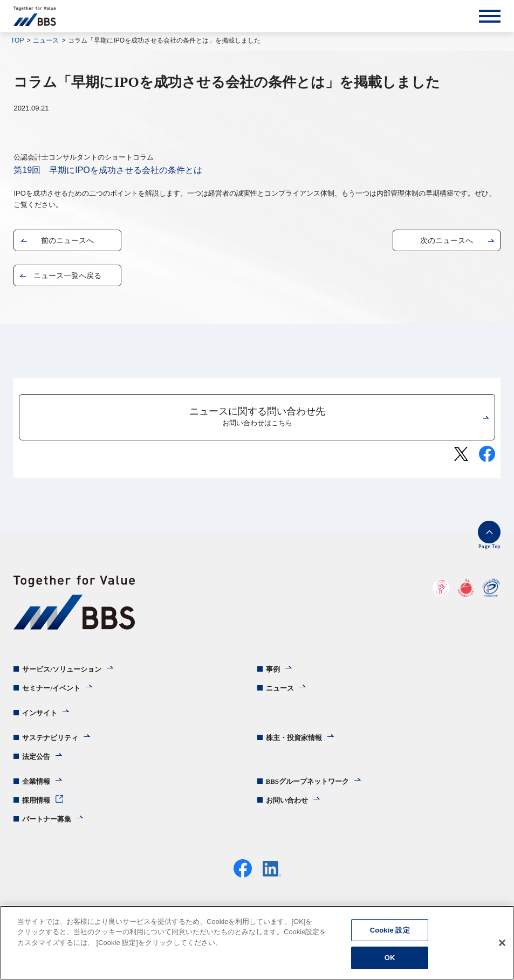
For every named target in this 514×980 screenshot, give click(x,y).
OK (390, 958)
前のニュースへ (67, 240)
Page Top (489, 546)
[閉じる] (502, 943)
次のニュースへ (447, 240)
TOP (17, 40)
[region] (257, 943)
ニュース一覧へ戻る (67, 275)
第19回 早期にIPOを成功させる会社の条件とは (108, 170)
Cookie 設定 (390, 930)
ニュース (46, 40)
